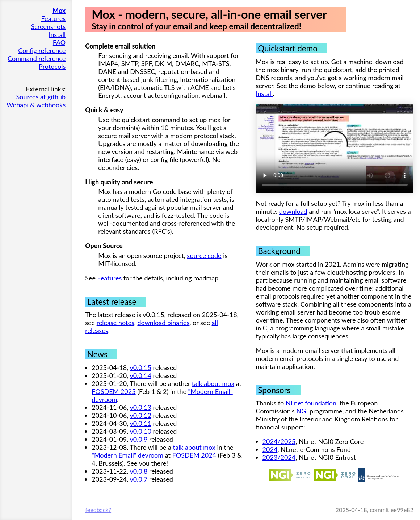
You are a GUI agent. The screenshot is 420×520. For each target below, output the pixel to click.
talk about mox (213, 383)
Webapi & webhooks (36, 105)
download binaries (163, 323)
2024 (270, 449)
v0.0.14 (140, 375)
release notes (115, 323)
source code (204, 255)
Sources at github (41, 97)
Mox (59, 11)
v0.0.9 (138, 439)
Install (57, 34)
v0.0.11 (140, 423)
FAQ (59, 42)
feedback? (98, 510)
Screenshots (49, 26)
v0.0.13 (140, 407)
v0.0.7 (138, 479)
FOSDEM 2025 (114, 391)
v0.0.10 (140, 431)
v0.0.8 (138, 471)
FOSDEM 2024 (194, 455)
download (293, 211)
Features (54, 18)
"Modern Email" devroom (127, 455)
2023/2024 (279, 457)
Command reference (37, 58)
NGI (302, 411)
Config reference (42, 50)
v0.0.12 (140, 415)
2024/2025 (279, 441)
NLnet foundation (311, 403)
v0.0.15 (140, 367)
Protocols (52, 66)
